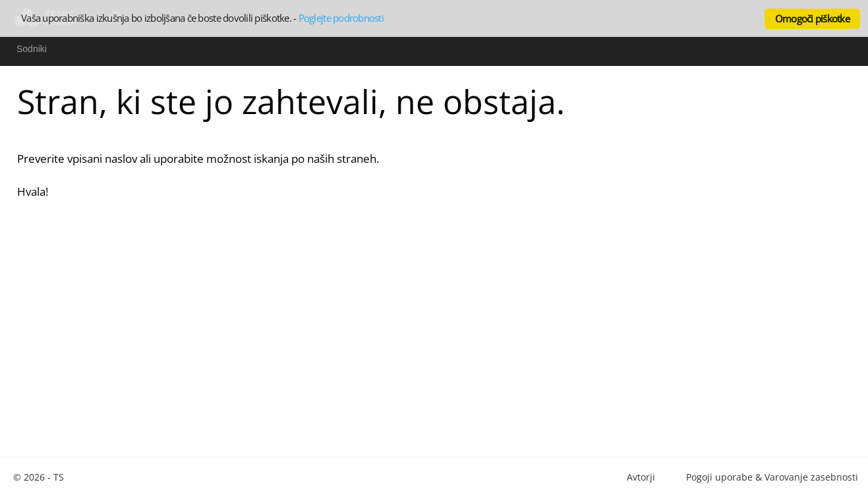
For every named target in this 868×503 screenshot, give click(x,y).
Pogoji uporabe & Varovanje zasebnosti (772, 477)
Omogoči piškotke (812, 18)
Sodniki (32, 49)
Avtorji (641, 477)
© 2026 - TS (39, 477)
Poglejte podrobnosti (341, 18)
